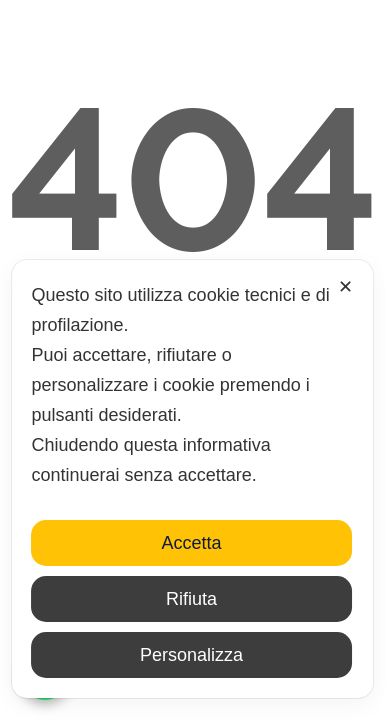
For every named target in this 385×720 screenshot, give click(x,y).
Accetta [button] (191, 543)
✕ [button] (345, 287)
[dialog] (193, 479)
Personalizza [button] (191, 655)
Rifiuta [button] (191, 599)
